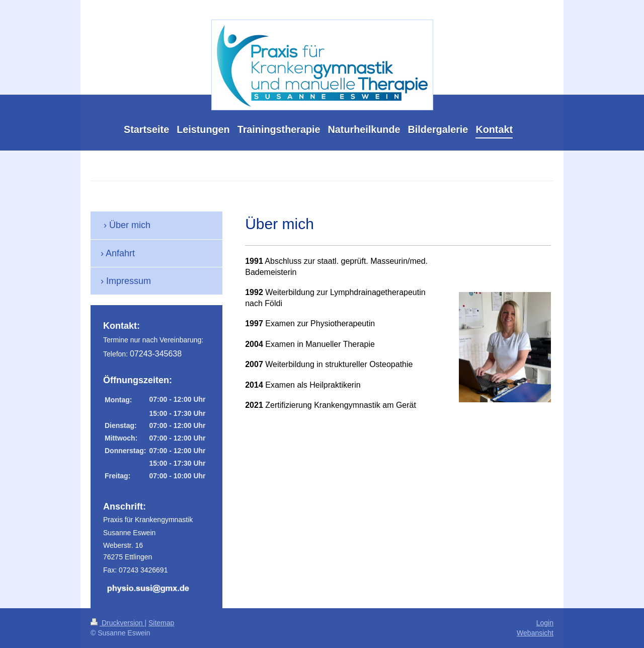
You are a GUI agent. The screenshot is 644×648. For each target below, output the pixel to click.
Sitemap (161, 623)
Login (545, 623)
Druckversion (117, 623)
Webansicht (535, 633)
